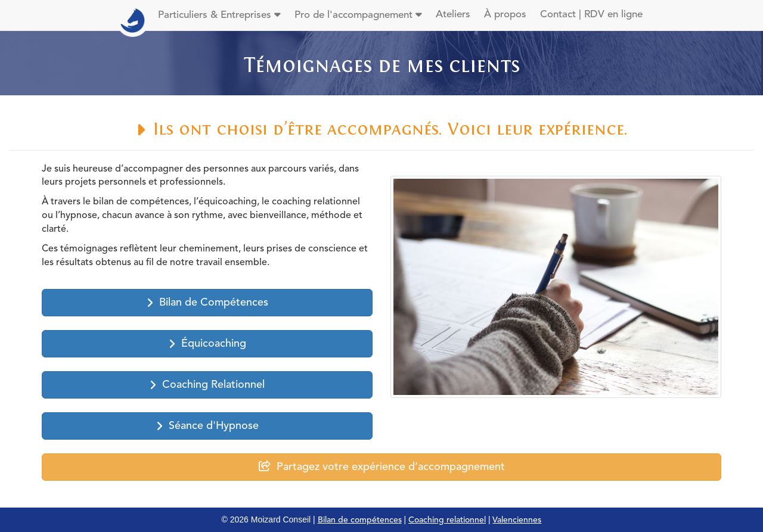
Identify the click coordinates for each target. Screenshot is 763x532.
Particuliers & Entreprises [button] (219, 15)
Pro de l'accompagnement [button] (358, 15)
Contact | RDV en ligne (591, 15)
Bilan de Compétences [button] (207, 303)
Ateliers (453, 15)
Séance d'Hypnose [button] (207, 426)
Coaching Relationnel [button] (207, 385)
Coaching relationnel (447, 520)
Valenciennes (517, 520)
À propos (505, 15)
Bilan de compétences (360, 520)
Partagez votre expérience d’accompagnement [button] (382, 467)
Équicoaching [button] (207, 344)
